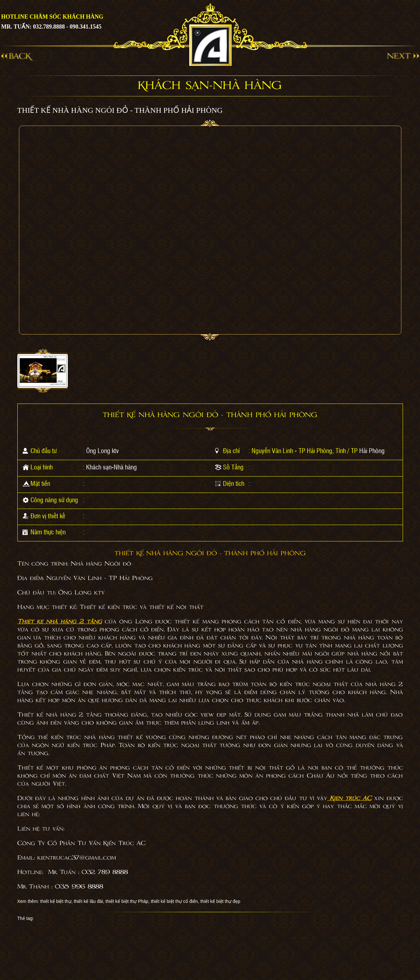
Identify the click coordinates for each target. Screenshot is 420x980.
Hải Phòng (372, 450)
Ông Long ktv (103, 450)
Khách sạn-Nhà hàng (112, 467)
